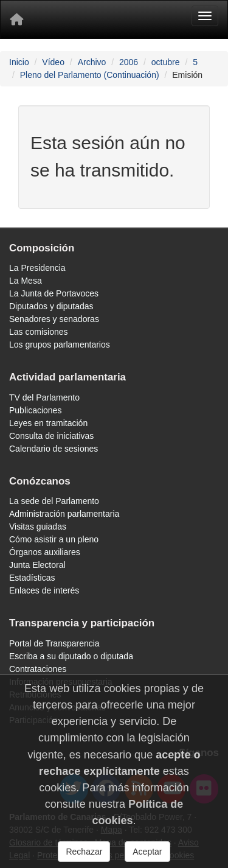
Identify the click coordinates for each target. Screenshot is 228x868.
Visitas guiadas (38, 527)
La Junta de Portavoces (54, 293)
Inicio (19, 62)
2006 (129, 62)
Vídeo (53, 62)
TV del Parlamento (44, 397)
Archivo (92, 62)
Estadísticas (32, 578)
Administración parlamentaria (64, 514)
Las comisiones (39, 332)
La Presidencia (37, 268)
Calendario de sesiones (54, 449)
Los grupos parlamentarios (60, 345)
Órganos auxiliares (45, 552)
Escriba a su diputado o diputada (71, 656)
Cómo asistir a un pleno (54, 539)
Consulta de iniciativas (51, 436)
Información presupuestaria (61, 682)
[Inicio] (16, 19)
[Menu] (205, 16)
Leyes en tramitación (48, 423)
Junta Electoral (37, 565)
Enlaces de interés (44, 590)
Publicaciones (35, 410)
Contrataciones (38, 669)
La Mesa (26, 281)
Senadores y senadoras (54, 319)
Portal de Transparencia (54, 643)
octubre (166, 62)
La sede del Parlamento (54, 501)
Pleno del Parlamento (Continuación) (90, 75)
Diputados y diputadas (51, 306)
